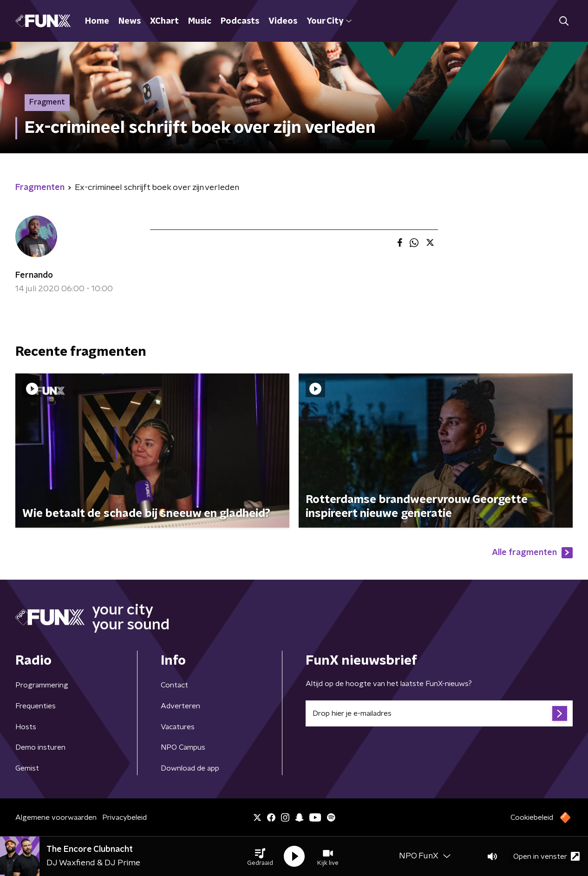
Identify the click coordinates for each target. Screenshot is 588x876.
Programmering (42, 685)
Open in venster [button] (546, 856)
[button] (260, 856)
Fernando (34, 275)
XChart (164, 21)
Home (97, 21)
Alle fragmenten (532, 553)
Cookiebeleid (532, 817)
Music (200, 21)
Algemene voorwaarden (56, 817)
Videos (283, 21)
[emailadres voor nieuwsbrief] (439, 713)
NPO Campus (183, 747)
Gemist (27, 768)
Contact (174, 685)
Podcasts (240, 21)
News (130, 21)
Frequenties (36, 706)
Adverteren (180, 706)
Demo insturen (40, 747)
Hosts (26, 727)
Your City (329, 21)
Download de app (190, 768)
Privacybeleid (124, 817)
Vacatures (178, 727)
